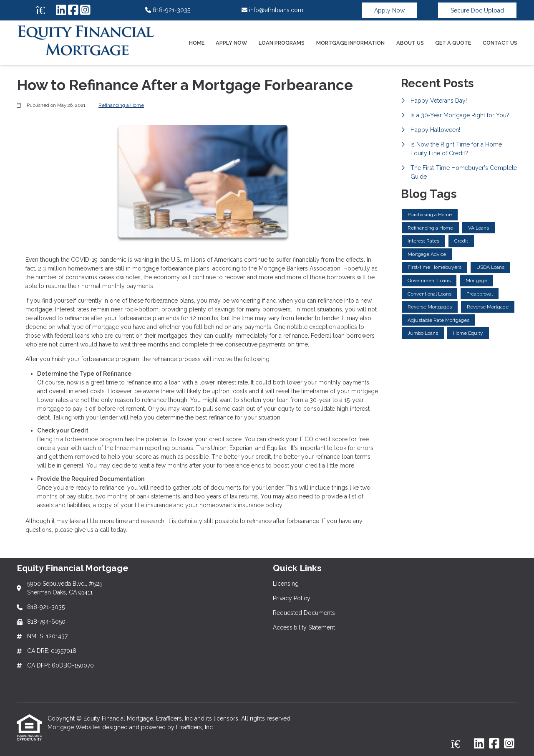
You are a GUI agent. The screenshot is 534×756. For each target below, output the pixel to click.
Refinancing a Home (121, 105)
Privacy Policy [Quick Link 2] (292, 598)
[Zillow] (45, 10)
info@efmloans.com (272, 10)
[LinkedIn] (61, 10)
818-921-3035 (168, 10)
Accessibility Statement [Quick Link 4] (304, 627)
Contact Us (500, 43)
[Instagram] (85, 10)
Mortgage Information (350, 43)
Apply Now (389, 10)
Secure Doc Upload (477, 10)
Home (197, 43)
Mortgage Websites (75, 727)
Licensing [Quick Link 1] (286, 584)
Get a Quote (453, 43)
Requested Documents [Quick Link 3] (304, 613)
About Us (410, 43)
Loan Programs (282, 43)
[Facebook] (73, 10)
